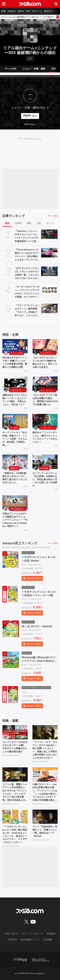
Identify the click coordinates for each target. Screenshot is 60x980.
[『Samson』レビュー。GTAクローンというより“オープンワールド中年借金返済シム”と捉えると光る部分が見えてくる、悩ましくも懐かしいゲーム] (49, 234)
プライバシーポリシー (32, 934)
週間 (29, 223)
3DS (30, 59)
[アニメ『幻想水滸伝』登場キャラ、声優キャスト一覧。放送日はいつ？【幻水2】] (45, 817)
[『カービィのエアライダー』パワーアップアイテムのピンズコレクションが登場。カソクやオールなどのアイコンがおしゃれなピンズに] (49, 290)
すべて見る (53, 216)
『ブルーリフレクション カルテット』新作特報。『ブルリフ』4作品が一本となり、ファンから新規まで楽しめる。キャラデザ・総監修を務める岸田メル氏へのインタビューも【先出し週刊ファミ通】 (27, 311)
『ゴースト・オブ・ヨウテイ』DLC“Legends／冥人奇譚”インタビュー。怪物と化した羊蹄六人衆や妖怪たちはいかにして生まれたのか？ (45, 750)
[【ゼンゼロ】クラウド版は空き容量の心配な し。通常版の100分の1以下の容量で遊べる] (45, 384)
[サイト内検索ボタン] (56, 4)
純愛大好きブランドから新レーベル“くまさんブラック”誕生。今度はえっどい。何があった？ (15, 400)
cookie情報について (30, 940)
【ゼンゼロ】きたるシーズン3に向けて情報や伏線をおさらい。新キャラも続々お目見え (45, 362)
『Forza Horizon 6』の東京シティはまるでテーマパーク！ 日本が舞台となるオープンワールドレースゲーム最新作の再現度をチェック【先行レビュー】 (27, 255)
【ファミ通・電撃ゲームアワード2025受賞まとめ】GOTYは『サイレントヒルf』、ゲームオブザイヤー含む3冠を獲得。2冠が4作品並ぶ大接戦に (15, 792)
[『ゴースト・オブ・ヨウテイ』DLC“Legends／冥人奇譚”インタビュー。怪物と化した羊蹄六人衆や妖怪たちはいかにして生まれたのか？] (45, 732)
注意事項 (12, 940)
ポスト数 (50, 223)
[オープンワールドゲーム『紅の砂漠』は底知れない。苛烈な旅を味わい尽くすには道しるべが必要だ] (45, 462)
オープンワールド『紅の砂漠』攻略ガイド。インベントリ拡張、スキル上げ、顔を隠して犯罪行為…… (15, 439)
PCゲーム (37, 11)
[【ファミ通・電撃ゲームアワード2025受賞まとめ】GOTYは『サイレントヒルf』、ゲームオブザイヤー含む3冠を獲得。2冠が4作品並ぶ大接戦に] (15, 774)
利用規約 (51, 934)
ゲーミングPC (17, 353)
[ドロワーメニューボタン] (4, 4)
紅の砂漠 (14, 428)
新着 (4, 11)
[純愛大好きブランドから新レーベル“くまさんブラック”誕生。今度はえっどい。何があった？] (15, 384)
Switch (21, 11)
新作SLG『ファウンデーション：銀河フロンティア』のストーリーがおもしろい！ (45, 437)
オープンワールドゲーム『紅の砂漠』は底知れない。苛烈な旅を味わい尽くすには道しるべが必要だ (45, 479)
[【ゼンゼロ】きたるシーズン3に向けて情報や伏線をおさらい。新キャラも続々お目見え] (45, 346)
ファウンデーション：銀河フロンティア (48, 428)
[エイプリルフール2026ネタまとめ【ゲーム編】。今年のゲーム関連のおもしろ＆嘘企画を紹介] (15, 732)
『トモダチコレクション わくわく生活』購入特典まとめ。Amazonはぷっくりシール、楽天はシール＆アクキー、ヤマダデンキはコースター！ (15, 834)
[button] (30, 124)
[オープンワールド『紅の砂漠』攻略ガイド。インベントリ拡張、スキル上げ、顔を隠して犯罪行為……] (15, 421)
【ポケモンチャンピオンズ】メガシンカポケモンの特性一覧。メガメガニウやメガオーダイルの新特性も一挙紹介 (27, 273)
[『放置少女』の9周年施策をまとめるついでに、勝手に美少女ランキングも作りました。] (15, 462)
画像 (54, 69)
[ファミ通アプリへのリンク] (20, 960)
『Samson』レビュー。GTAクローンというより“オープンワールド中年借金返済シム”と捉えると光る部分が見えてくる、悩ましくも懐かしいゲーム (27, 236)
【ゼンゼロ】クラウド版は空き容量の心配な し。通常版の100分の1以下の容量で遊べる (45, 400)
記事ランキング (14, 216)
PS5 (28, 11)
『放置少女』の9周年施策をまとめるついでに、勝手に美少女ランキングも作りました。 (15, 478)
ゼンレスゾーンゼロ (48, 353)
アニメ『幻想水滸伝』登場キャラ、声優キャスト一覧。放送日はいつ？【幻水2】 (45, 831)
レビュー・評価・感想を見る (29, 108)
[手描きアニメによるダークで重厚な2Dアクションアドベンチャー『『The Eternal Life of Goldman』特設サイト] (15, 502)
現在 (7, 223)
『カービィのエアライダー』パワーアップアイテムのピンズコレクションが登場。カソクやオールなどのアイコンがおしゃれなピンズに (27, 292)
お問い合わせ (11, 934)
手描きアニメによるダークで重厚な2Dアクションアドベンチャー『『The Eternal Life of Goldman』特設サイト (15, 520)
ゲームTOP (11, 69)
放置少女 (14, 468)
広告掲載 (48, 940)
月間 (39, 223)
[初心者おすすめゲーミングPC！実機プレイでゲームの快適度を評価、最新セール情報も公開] (15, 346)
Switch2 (12, 11)
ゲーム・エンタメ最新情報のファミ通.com (20, 17)
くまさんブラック (18, 390)
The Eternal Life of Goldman (18, 509)
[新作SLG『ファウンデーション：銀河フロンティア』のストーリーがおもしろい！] (45, 421)
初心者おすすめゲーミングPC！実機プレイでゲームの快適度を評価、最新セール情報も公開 (15, 362)
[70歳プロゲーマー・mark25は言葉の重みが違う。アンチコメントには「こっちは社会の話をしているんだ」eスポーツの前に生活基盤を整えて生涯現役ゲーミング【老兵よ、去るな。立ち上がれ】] (45, 774)
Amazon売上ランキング (20, 543)
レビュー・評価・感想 (34, 69)
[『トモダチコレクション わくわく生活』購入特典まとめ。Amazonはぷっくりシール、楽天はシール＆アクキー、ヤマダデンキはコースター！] (15, 817)
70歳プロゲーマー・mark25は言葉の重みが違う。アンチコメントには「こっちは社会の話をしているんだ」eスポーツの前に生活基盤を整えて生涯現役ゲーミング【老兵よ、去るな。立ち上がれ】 (45, 792)
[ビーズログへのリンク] (41, 960)
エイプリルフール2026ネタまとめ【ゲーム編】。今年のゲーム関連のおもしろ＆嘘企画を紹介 (15, 747)
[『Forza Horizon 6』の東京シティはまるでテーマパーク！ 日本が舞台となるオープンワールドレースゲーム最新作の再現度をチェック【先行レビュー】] (49, 253)
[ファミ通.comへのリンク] (30, 4)
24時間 (18, 223)
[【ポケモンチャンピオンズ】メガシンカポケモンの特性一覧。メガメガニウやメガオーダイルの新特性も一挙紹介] (49, 271)
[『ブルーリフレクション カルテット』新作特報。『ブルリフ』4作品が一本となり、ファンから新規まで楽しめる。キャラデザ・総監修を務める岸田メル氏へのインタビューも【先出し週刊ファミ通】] (49, 308)
